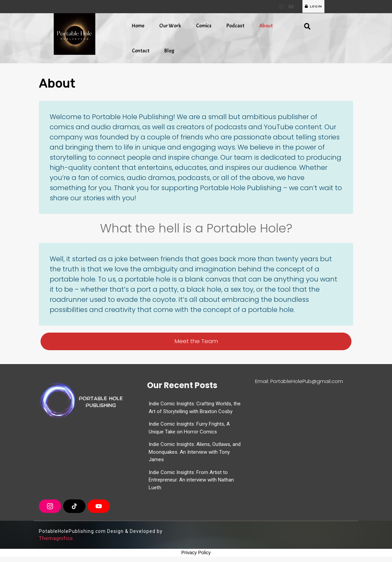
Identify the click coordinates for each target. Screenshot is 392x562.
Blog (169, 51)
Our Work (170, 26)
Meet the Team (196, 341)
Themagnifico (56, 538)
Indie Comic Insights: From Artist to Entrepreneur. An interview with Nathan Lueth (191, 480)
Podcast (235, 26)
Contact (141, 51)
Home (138, 26)
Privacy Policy (196, 553)
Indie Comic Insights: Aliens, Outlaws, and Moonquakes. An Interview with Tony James (195, 452)
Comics (204, 26)
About (266, 26)
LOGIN (313, 6)
